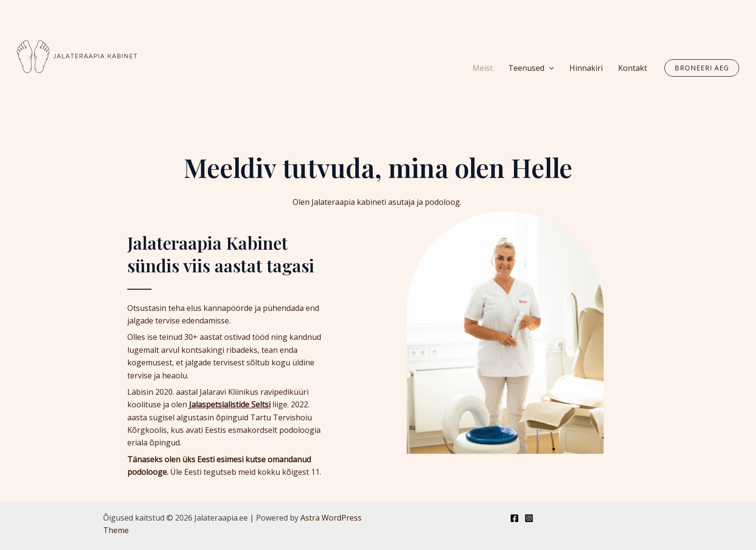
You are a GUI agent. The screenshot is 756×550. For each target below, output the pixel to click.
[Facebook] (514, 518)
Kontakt (633, 68)
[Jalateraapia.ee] (77, 67)
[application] (549, 68)
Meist (483, 68)
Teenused (531, 68)
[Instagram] (529, 518)
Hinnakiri (586, 68)
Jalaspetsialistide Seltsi (230, 404)
